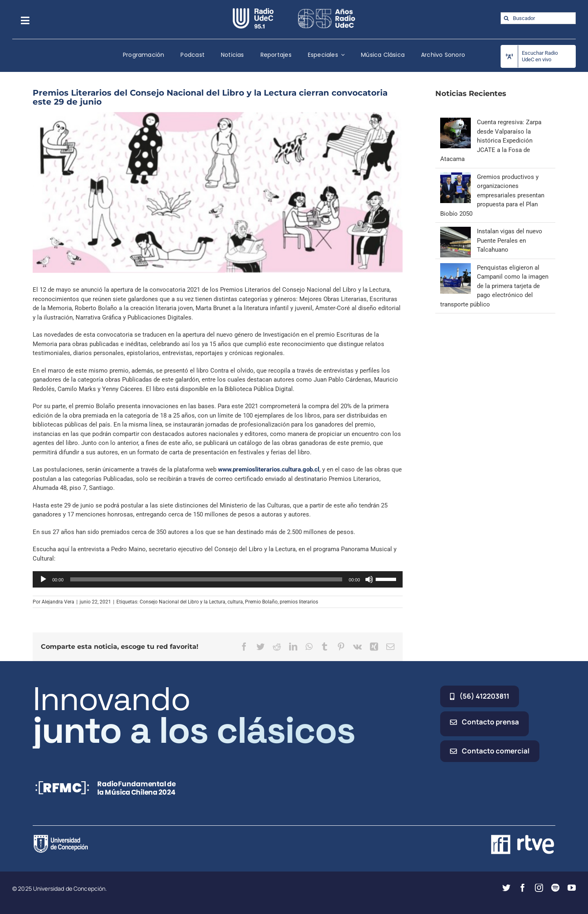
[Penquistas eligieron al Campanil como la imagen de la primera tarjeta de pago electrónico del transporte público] (455, 268)
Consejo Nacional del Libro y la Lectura (183, 602)
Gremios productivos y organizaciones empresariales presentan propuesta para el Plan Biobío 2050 (492, 195)
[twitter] (506, 888)
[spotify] (555, 888)
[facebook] (523, 888)
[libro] (218, 192)
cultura (235, 602)
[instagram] (539, 888)
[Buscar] (507, 18)
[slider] (206, 579)
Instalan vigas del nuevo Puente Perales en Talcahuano (510, 240)
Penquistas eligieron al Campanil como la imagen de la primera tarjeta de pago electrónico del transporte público (494, 286)
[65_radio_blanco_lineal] (327, 11)
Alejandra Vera (58, 602)
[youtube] (572, 888)
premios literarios (299, 602)
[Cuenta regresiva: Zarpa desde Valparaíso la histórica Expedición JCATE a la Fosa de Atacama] (455, 122)
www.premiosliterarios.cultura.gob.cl (269, 469)
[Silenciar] (369, 579)
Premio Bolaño (261, 602)
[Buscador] (538, 18)
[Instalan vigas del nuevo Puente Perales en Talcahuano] (455, 231)
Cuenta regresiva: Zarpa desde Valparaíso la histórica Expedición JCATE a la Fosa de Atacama (491, 141)
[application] (218, 579)
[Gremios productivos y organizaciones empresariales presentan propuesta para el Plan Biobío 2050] (455, 177)
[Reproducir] (43, 579)
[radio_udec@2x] (253, 11)
